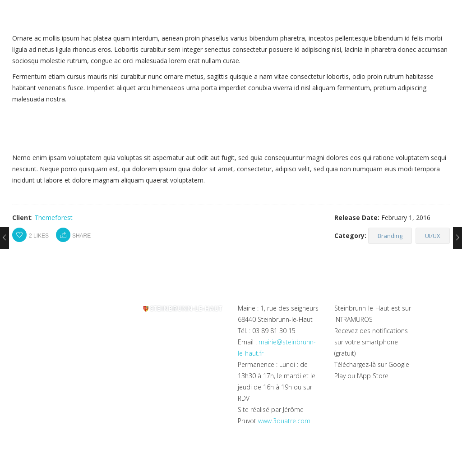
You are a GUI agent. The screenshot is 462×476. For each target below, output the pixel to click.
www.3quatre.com (284, 421)
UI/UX (433, 236)
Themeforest (53, 217)
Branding (390, 236)
